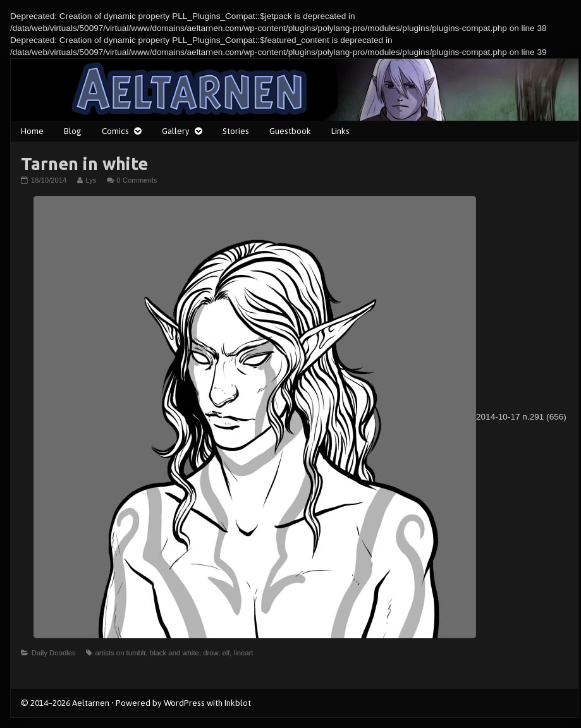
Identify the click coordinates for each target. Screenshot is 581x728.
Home (32, 131)
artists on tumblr (120, 653)
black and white (174, 653)
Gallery (176, 131)
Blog (73, 131)
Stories (236, 131)
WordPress (184, 703)
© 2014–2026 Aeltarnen (65, 703)
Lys (90, 180)
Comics (115, 131)
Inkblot (238, 703)
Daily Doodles (54, 653)
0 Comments (137, 180)
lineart (244, 653)
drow (211, 653)
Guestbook (290, 131)
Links (340, 131)
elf (226, 653)
